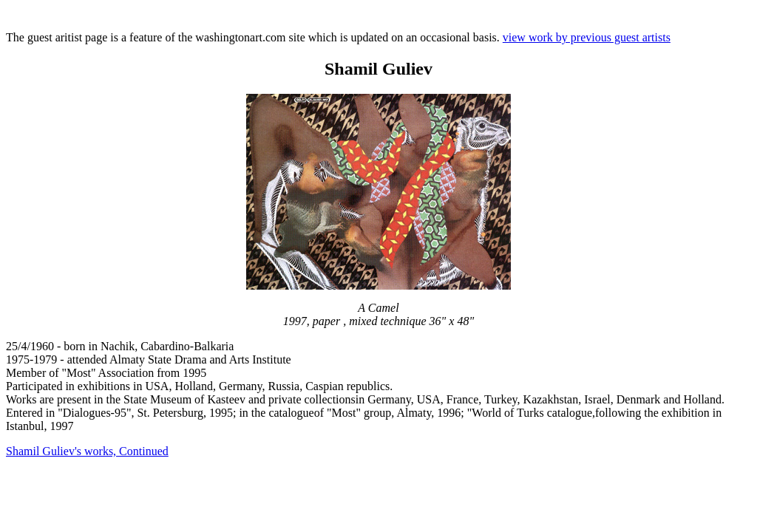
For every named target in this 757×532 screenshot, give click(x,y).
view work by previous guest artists (587, 37)
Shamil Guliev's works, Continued (87, 451)
